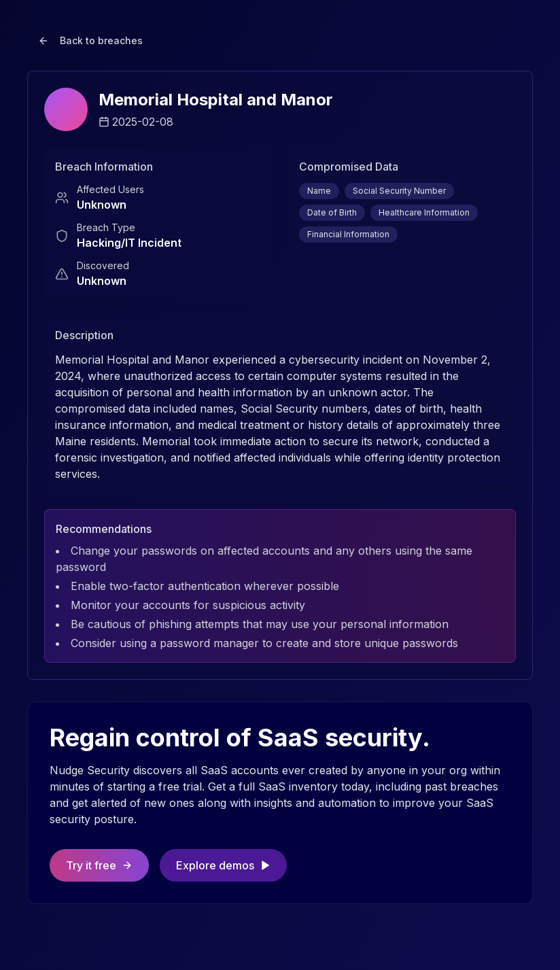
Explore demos (223, 865)
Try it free (99, 865)
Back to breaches (90, 40)
